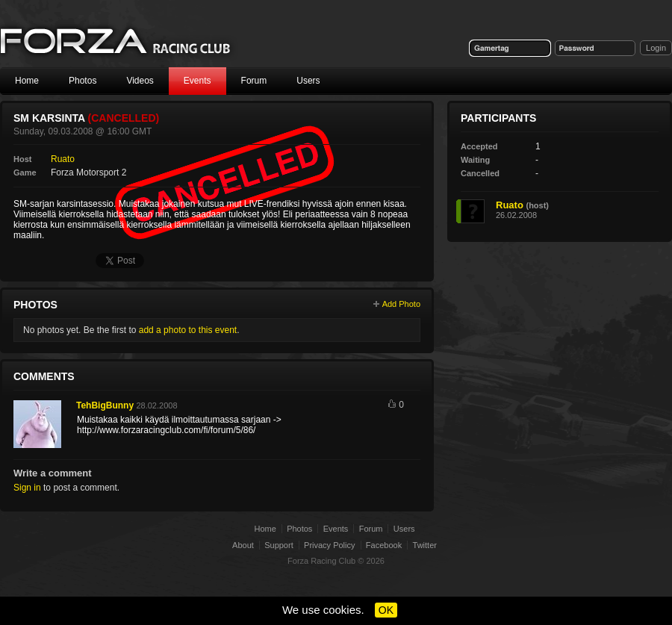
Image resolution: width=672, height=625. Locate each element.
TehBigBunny (105, 405)
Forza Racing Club (321, 561)
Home (27, 81)
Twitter (425, 545)
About (243, 545)
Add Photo (401, 304)
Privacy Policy (329, 545)
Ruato (63, 159)
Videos (140, 81)
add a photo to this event (188, 330)
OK (386, 610)
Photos (83, 81)
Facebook (384, 545)
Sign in (27, 488)
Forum (254, 81)
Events (197, 81)
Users (308, 81)
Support (279, 545)
